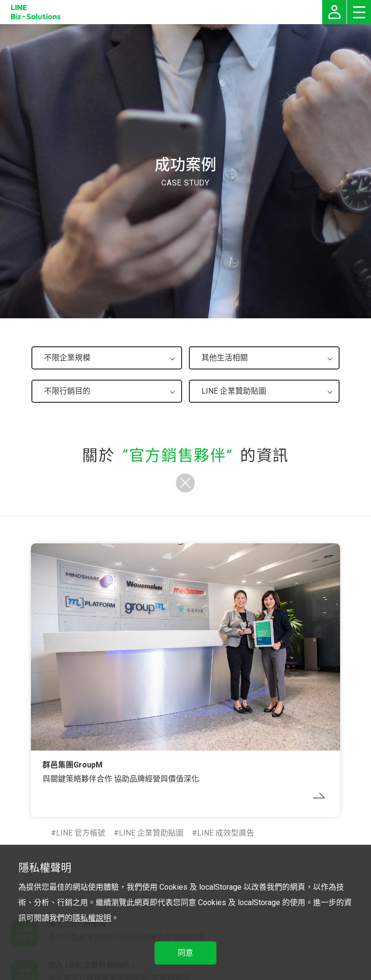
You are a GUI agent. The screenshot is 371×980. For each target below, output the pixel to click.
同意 (185, 953)
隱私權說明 (92, 918)
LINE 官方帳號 (81, 833)
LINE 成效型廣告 (226, 833)
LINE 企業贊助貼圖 (151, 833)
